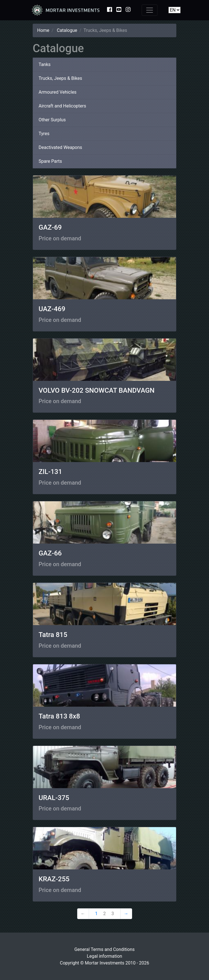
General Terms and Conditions (105, 949)
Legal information (104, 956)
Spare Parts (50, 161)
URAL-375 (54, 798)
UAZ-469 (52, 309)
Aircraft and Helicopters (62, 106)
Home (43, 30)
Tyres (44, 134)
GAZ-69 (50, 227)
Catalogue (67, 30)
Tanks (45, 64)
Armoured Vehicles (58, 92)
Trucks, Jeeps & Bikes (60, 78)
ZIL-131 (50, 472)
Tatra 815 (53, 635)
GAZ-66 (50, 553)
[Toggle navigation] (150, 10)
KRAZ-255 (54, 879)
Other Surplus (52, 120)
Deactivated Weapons (60, 147)
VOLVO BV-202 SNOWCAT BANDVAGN (97, 390)
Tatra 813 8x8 (59, 716)
